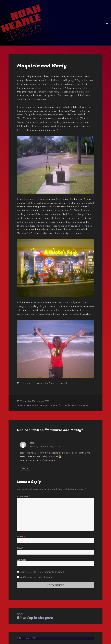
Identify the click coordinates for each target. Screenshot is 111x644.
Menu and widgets (107, 27)
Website (22, 560)
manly (67, 405)
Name (21, 536)
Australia (34, 405)
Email (21, 548)
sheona (84, 405)
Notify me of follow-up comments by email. (42, 572)
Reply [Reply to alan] (25, 468)
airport (46, 405)
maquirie (75, 405)
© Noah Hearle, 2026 (27, 638)
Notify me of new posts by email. (37, 577)
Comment (24, 496)
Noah (22, 405)
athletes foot (57, 405)
